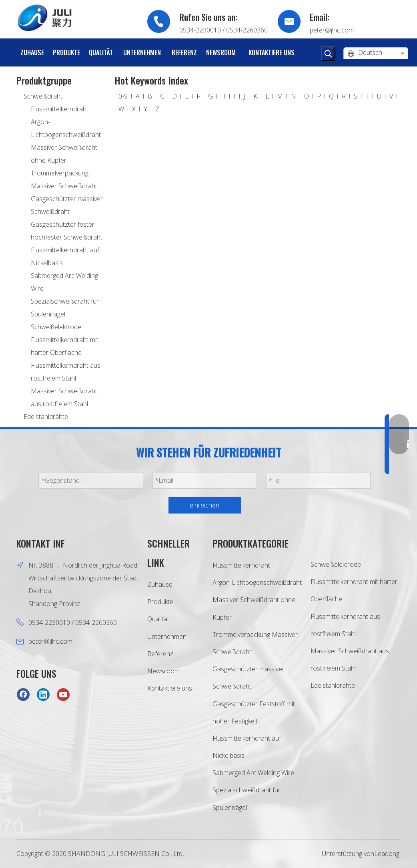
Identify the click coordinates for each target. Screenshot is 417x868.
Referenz (160, 654)
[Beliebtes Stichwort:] (328, 54)
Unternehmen (167, 636)
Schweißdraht (43, 96)
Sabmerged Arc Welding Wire (253, 773)
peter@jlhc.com (332, 30)
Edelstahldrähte (46, 417)
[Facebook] (23, 694)
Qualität (158, 619)
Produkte (160, 602)
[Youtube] (63, 694)
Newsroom (163, 671)
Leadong (387, 854)
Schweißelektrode (56, 327)
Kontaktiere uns (170, 688)
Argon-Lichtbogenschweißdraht (257, 582)
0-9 (123, 96)
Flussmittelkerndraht (60, 109)
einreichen (204, 505)
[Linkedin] (43, 694)
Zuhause (160, 584)
